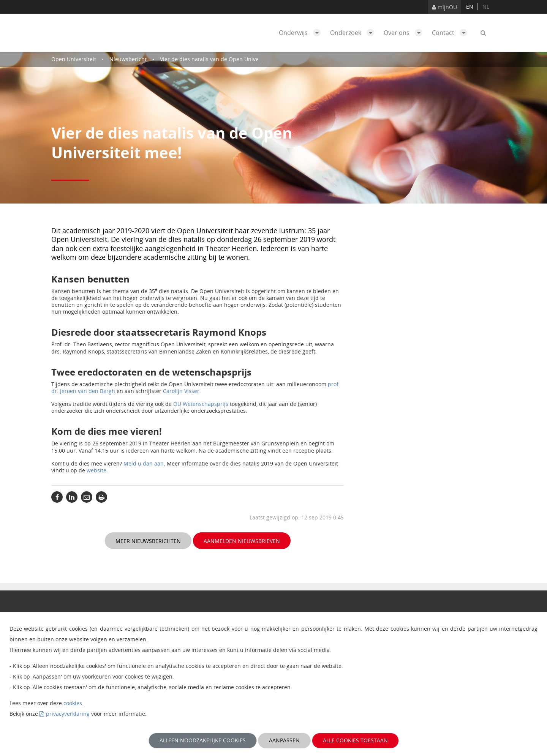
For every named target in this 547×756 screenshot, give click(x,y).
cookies (73, 703)
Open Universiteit (74, 59)
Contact (451, 33)
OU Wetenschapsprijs (201, 404)
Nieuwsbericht (128, 59)
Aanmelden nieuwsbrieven (242, 541)
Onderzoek (354, 33)
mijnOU (444, 7)
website (96, 470)
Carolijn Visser (181, 391)
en (470, 7)
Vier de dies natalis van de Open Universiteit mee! (224, 59)
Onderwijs (302, 33)
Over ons (405, 33)
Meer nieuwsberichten (148, 541)
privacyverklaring (68, 714)
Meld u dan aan (144, 463)
